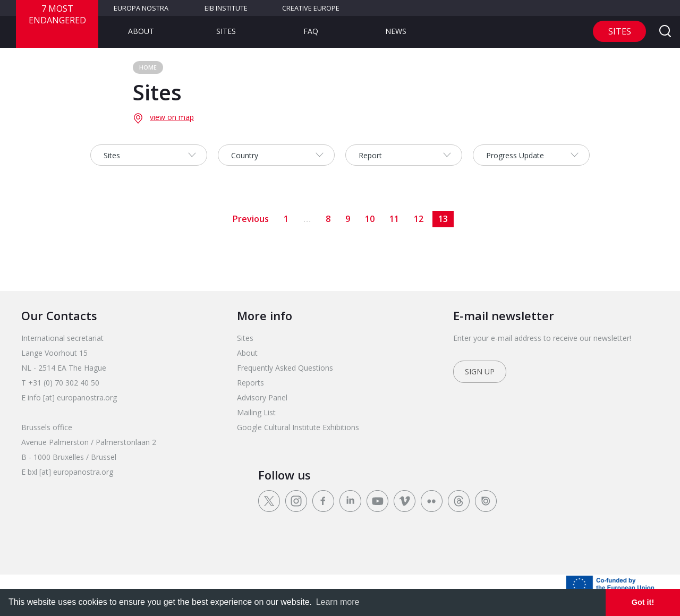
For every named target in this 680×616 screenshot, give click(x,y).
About (141, 31)
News (396, 31)
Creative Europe (311, 8)
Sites (226, 31)
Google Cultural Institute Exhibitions (298, 427)
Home (148, 67)
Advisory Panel (262, 397)
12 (419, 219)
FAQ (311, 31)
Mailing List (256, 412)
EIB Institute (226, 8)
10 (370, 219)
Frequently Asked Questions (285, 368)
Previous (251, 219)
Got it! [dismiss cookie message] (643, 602)
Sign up (480, 371)
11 (394, 219)
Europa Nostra (141, 8)
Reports (250, 383)
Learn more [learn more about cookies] (338, 602)
